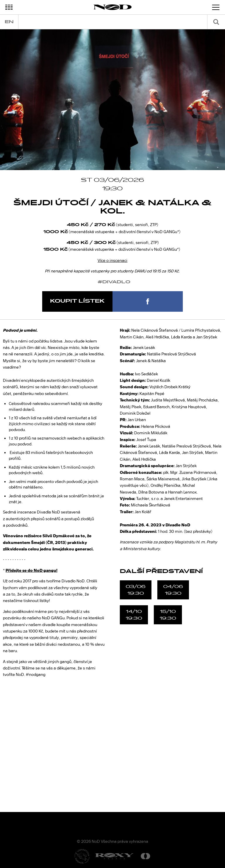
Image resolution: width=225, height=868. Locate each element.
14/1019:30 (134, 615)
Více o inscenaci (112, 260)
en (9, 22)
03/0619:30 (136, 590)
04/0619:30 (173, 590)
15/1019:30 (168, 615)
